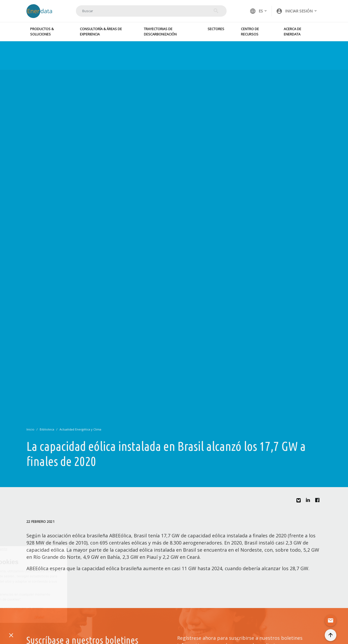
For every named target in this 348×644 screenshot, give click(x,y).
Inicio (30, 429)
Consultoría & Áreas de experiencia (101, 31)
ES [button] (256, 11)
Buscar (216, 11)
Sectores (216, 29)
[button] (297, 11)
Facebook (319, 501)
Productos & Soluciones (42, 31)
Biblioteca (47, 429)
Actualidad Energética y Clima (80, 429)
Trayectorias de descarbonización (160, 31)
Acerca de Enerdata (292, 31)
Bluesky (300, 502)
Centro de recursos (250, 31)
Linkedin (309, 501)
